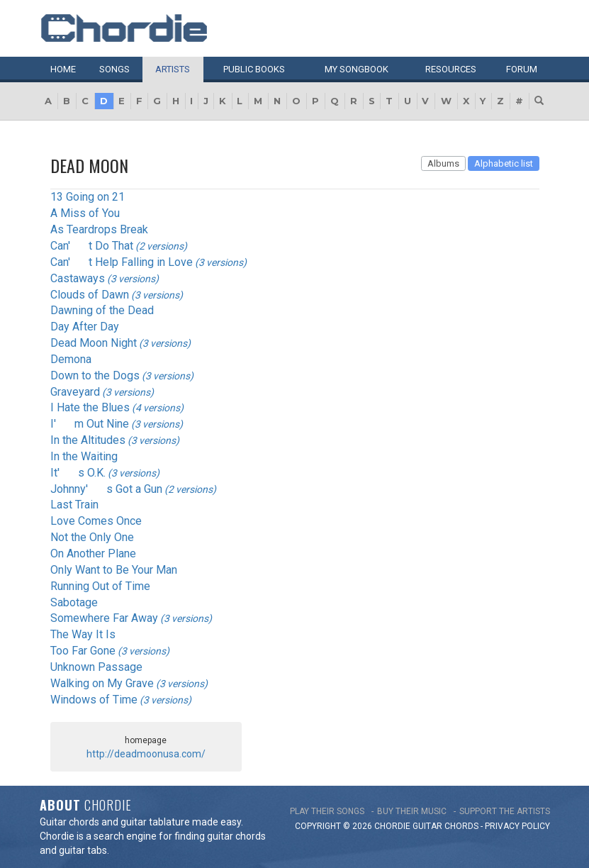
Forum (522, 69)
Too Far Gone (83, 651)
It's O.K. (78, 473)
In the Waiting (84, 456)
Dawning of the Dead (102, 310)
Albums (443, 163)
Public (254, 69)
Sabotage (74, 602)
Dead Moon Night (94, 343)
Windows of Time (94, 700)
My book (357, 69)
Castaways (78, 278)
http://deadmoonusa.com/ (146, 754)
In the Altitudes (88, 440)
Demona (71, 359)
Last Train (74, 505)
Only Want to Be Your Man (114, 570)
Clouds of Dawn (90, 295)
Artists (173, 69)
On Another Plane (93, 553)
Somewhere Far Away (104, 618)
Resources (451, 69)
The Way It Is (83, 634)
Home (63, 69)
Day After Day (85, 327)
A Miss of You (85, 213)
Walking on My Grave (102, 683)
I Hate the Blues (90, 407)
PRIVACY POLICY (517, 826)
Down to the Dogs (95, 375)
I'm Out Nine (90, 424)
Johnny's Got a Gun (106, 489)
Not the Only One (92, 537)
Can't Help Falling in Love (122, 262)
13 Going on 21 (88, 197)
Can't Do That (92, 246)
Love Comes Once (96, 521)
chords (461, 826)
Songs (114, 69)
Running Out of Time (100, 586)
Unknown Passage (96, 667)
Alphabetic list (504, 163)
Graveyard (75, 392)
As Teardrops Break (99, 229)
